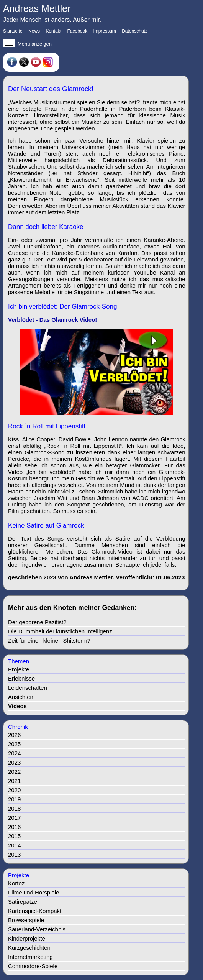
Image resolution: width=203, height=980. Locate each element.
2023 (14, 762)
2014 (14, 845)
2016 (14, 827)
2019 (14, 799)
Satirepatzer (24, 902)
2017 (14, 818)
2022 (14, 772)
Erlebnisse (21, 678)
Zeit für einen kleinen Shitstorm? (49, 640)
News (34, 31)
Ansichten (21, 697)
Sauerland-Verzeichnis (37, 929)
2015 (14, 836)
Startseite (13, 31)
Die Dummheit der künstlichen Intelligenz (60, 631)
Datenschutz (135, 31)
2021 (14, 781)
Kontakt (53, 31)
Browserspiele (26, 920)
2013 (14, 854)
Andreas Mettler (37, 8)
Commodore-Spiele (33, 966)
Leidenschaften (28, 688)
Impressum (105, 31)
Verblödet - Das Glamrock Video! (52, 320)
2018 (14, 808)
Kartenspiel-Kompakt (35, 911)
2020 (14, 790)
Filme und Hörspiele (34, 892)
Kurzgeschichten (29, 948)
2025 (14, 744)
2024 (14, 753)
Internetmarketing (30, 957)
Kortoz (16, 883)
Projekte (19, 669)
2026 (14, 735)
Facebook (77, 31)
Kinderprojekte (27, 938)
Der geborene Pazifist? (37, 622)
